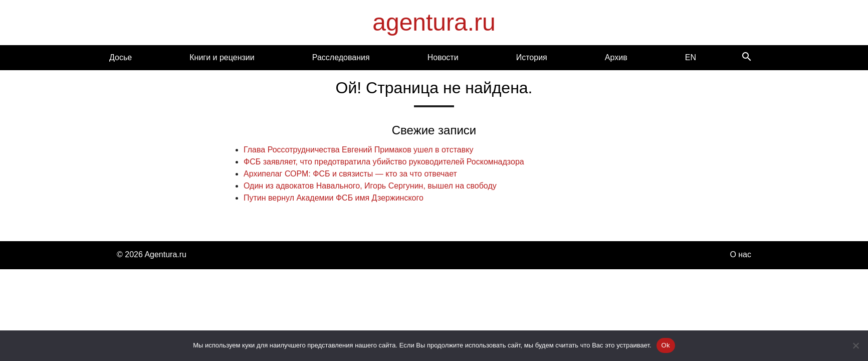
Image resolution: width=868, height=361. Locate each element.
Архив (616, 57)
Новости (443, 57)
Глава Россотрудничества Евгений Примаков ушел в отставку (358, 150)
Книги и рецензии (222, 57)
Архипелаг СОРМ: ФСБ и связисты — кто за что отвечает (350, 174)
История (532, 57)
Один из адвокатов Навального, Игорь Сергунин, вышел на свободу (370, 186)
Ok (666, 345)
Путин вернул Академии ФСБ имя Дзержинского (334, 198)
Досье (121, 57)
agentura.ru (434, 22)
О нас (740, 254)
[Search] (747, 57)
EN (691, 57)
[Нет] (855, 345)
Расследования (341, 57)
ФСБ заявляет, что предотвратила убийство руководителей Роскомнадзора (384, 162)
